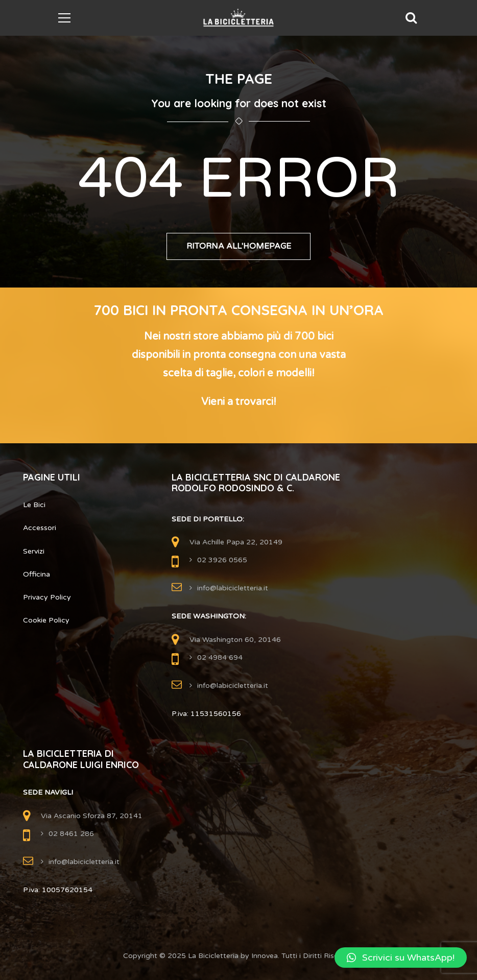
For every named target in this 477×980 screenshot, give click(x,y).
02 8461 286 (71, 834)
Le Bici (34, 505)
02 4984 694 (220, 658)
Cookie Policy (46, 620)
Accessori (40, 528)
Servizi (34, 551)
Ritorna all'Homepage (239, 247)
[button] (401, 958)
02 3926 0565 (222, 560)
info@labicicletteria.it (233, 588)
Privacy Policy (47, 597)
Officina (37, 574)
